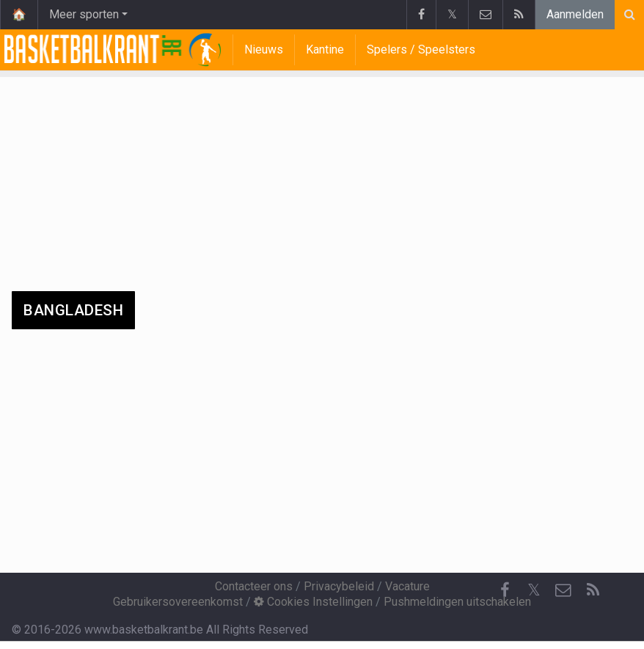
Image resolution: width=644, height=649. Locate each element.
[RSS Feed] (593, 590)
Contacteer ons (254, 586)
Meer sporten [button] (84, 14)
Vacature (407, 586)
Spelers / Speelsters (421, 49)
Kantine (325, 49)
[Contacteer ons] (563, 590)
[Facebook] (505, 590)
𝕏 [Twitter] (534, 590)
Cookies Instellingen (313, 602)
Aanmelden (575, 14)
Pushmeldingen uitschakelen (457, 602)
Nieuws (264, 49)
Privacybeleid (339, 586)
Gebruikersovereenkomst (178, 602)
